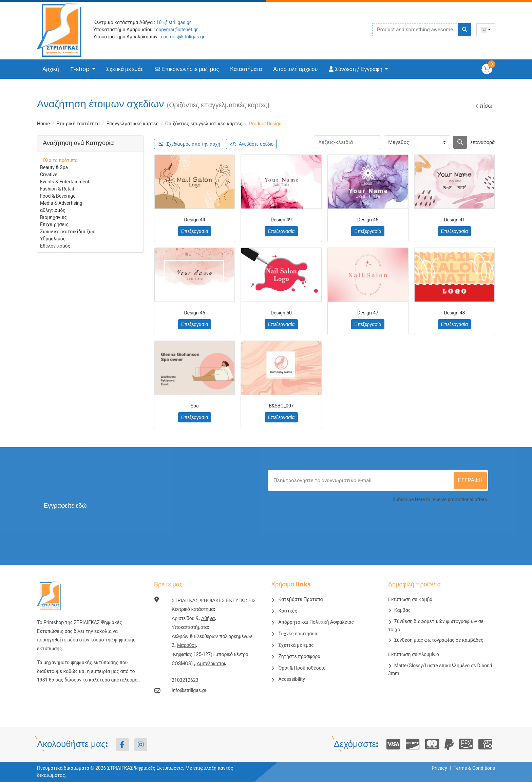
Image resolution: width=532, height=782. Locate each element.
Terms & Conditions (474, 768)
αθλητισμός (53, 210)
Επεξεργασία (195, 232)
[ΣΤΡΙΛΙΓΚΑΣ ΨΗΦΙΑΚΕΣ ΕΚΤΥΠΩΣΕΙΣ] (62, 30)
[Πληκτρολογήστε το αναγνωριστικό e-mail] (362, 481)
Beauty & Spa (54, 167)
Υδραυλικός (53, 239)
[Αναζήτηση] (460, 142)
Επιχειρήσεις (54, 224)
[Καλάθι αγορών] (487, 69)
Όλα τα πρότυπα (60, 160)
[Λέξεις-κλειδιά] (347, 142)
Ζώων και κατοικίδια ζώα (68, 232)
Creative (49, 175)
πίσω (483, 106)
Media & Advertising (61, 203)
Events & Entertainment (65, 182)
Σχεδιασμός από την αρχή (190, 144)
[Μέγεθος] (417, 142)
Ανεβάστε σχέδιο (254, 144)
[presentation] (437, 522)
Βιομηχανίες (53, 217)
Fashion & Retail (57, 189)
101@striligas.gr (174, 22)
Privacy (439, 768)
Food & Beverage (58, 196)
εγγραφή (470, 481)
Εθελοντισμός (55, 246)
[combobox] (486, 30)
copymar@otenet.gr (177, 30)
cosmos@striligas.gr (183, 37)
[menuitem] (51, 69)
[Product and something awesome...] (422, 30)
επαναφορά (482, 143)
